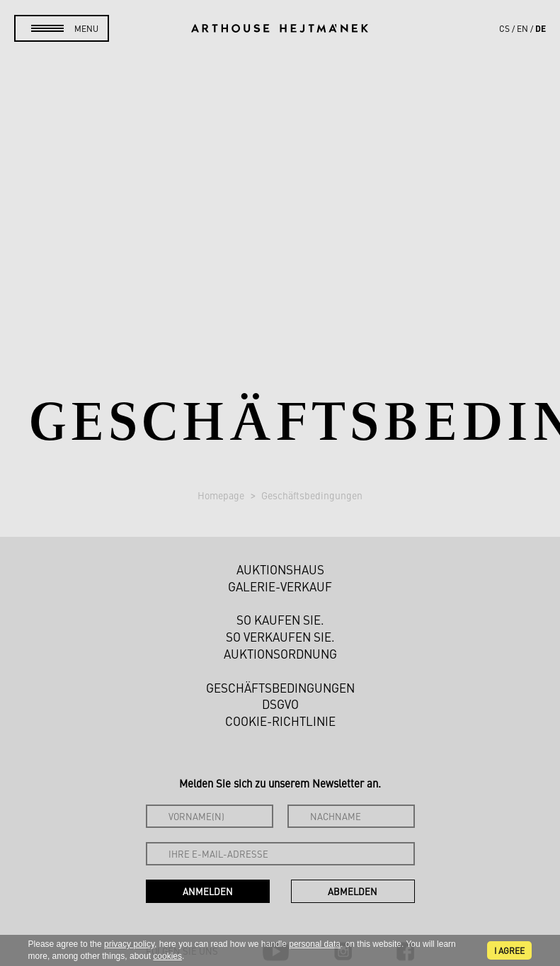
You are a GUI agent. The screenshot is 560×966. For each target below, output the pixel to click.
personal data (315, 944)
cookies (167, 956)
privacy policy (129, 944)
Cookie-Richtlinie (280, 721)
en (522, 28)
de (541, 28)
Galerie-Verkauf (280, 586)
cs (504, 28)
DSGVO (280, 704)
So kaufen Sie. (280, 620)
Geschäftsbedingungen (312, 495)
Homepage (222, 495)
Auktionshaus (280, 569)
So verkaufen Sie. (280, 637)
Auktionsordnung (280, 654)
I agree (509, 950)
